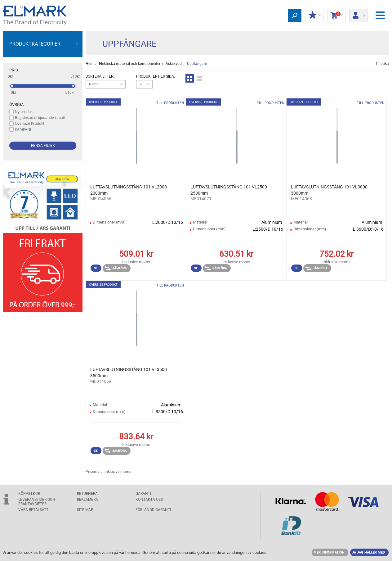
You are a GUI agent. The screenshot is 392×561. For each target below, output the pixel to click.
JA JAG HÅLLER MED (368, 552)
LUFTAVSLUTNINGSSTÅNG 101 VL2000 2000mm (129, 190)
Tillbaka (382, 64)
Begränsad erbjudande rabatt (40, 117)
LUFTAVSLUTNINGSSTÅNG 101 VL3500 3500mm (129, 373)
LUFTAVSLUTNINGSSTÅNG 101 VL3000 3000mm (329, 190)
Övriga (16, 104)
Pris (14, 70)
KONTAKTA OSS (149, 500)
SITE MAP (85, 510)
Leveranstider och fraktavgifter (37, 502)
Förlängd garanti (153, 510)
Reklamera (87, 500)
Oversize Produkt (30, 123)
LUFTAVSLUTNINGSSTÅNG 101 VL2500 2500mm (229, 190)
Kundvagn (336, 16)
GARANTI (143, 494)
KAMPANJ (23, 129)
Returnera (87, 494)
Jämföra (116, 268)
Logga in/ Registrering (358, 13)
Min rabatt (314, 16)
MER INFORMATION (329, 552)
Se (96, 268)
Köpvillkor (29, 494)
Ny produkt (24, 111)
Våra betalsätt (33, 510)
